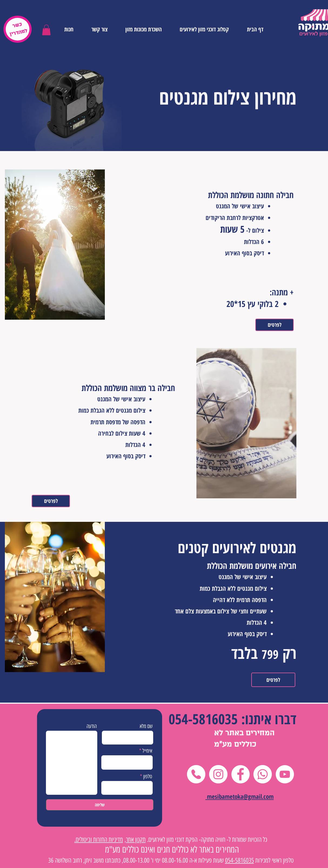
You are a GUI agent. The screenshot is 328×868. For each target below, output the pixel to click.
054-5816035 (203, 719)
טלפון (148, 776)
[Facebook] (240, 774)
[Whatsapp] (263, 774)
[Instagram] (218, 774)
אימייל (147, 751)
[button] (46, 30)
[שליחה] (100, 805)
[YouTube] (285, 774)
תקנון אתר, (135, 839)
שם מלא (146, 726)
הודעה (92, 726)
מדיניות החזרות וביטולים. (99, 839)
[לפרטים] (275, 325)
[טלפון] (196, 774)
